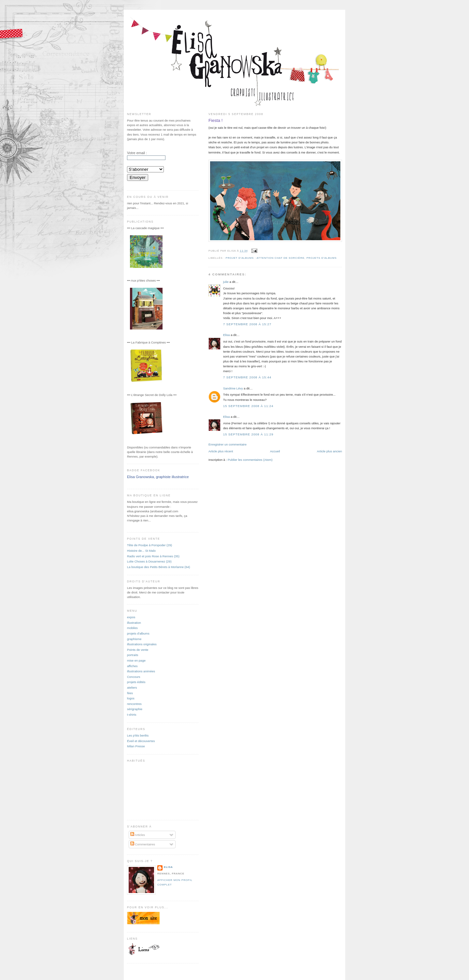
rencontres (134, 704)
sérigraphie (135, 709)
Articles (138, 835)
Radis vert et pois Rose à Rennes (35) (153, 556)
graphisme (134, 639)
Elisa (227, 335)
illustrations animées (141, 671)
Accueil (275, 451)
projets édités (136, 682)
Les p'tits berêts (138, 735)
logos (131, 698)
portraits (133, 655)
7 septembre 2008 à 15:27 (247, 324)
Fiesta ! (216, 120)
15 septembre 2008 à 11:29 (248, 434)
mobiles (132, 628)
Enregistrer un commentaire (227, 444)
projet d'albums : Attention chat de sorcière (265, 258)
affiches (132, 666)
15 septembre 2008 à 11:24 (248, 406)
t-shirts (132, 715)
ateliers (132, 687)
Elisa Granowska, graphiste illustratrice (158, 477)
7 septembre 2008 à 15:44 (247, 377)
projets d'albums (322, 258)
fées (130, 693)
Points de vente (138, 650)
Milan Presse (136, 746)
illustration (134, 623)
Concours (134, 677)
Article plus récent (221, 451)
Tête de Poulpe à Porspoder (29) (149, 545)
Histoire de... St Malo (141, 551)
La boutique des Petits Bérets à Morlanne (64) (159, 567)
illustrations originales (142, 644)
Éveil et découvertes (141, 741)
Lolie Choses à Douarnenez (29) (149, 561)
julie (226, 282)
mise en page (136, 660)
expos (131, 617)
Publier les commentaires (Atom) (250, 460)
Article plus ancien (329, 451)
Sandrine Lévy (233, 388)
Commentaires (143, 844)
